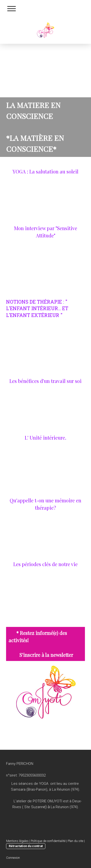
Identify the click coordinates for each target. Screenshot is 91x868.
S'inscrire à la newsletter (46, 655)
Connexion (13, 858)
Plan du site (75, 841)
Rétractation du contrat (26, 846)
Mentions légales (17, 841)
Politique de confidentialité (48, 841)
